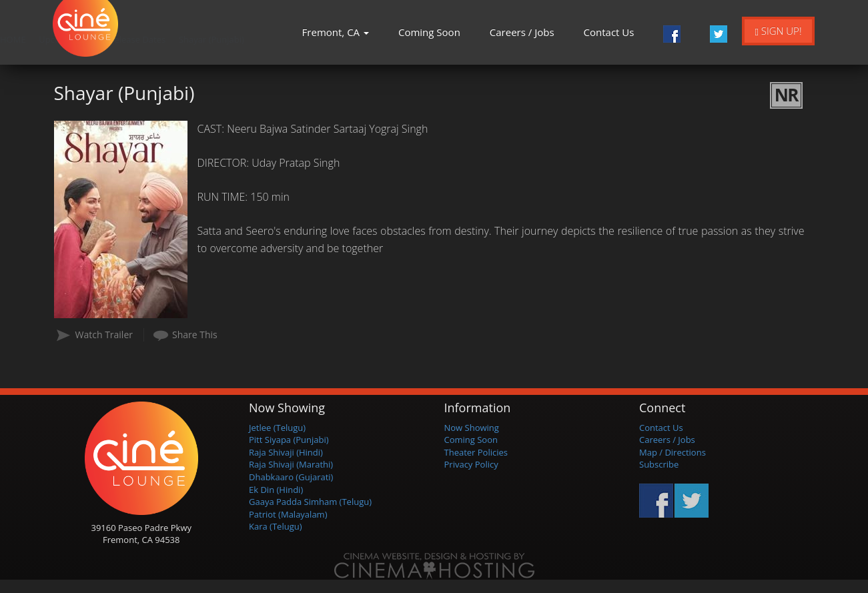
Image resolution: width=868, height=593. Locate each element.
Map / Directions (673, 452)
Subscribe (659, 464)
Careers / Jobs (522, 32)
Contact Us (609, 32)
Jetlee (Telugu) (277, 428)
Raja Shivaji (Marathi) (291, 464)
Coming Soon (429, 32)
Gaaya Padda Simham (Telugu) (310, 502)
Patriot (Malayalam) (288, 514)
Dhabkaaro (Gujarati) (291, 477)
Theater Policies (476, 452)
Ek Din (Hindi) (276, 490)
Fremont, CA (336, 32)
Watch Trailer (104, 335)
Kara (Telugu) (276, 526)
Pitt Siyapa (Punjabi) (289, 440)
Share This (195, 335)
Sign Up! (778, 31)
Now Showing (472, 428)
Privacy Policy (471, 464)
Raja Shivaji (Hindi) (286, 452)
